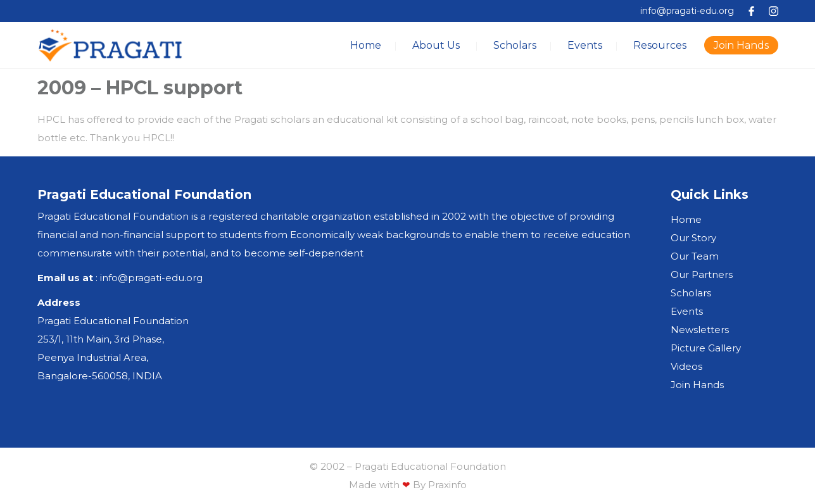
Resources (660, 45)
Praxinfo (447, 485)
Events (585, 45)
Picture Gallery (706, 348)
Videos (686, 366)
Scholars (515, 45)
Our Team (695, 256)
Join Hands (741, 45)
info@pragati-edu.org (687, 11)
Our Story (693, 238)
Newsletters (700, 330)
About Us (436, 45)
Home (366, 45)
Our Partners (702, 274)
